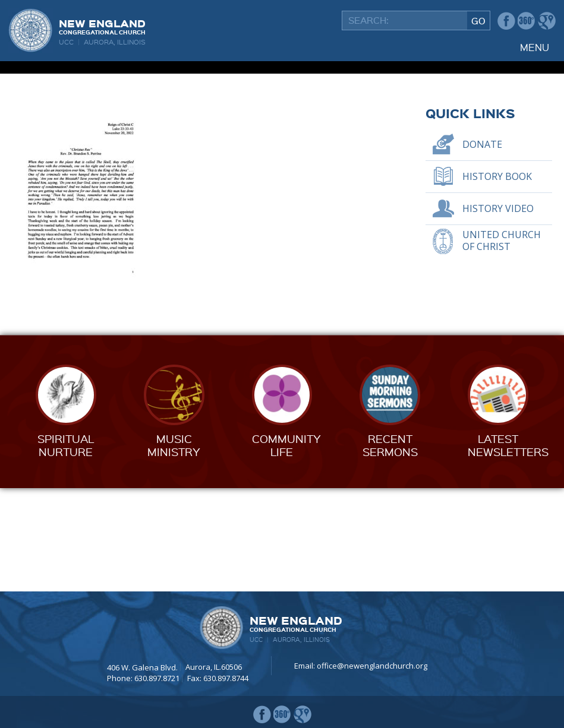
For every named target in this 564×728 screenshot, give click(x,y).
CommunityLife (286, 548)
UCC (66, 42)
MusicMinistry (174, 548)
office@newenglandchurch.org (372, 666)
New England (102, 26)
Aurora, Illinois (115, 42)
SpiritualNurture (66, 548)
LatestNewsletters (508, 548)
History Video (498, 312)
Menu (535, 47)
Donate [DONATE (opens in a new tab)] (482, 248)
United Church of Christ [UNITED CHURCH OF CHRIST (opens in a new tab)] (502, 344)
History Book (497, 280)
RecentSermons (390, 548)
